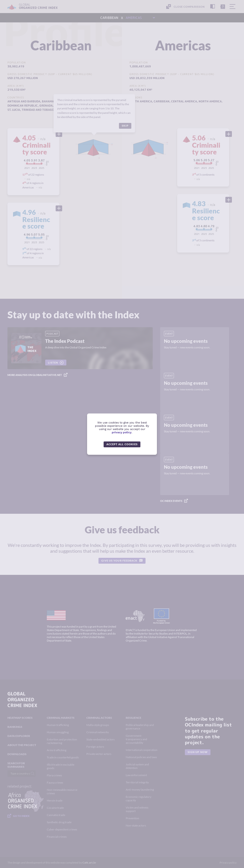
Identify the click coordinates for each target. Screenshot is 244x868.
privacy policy (122, 432)
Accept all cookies (122, 444)
